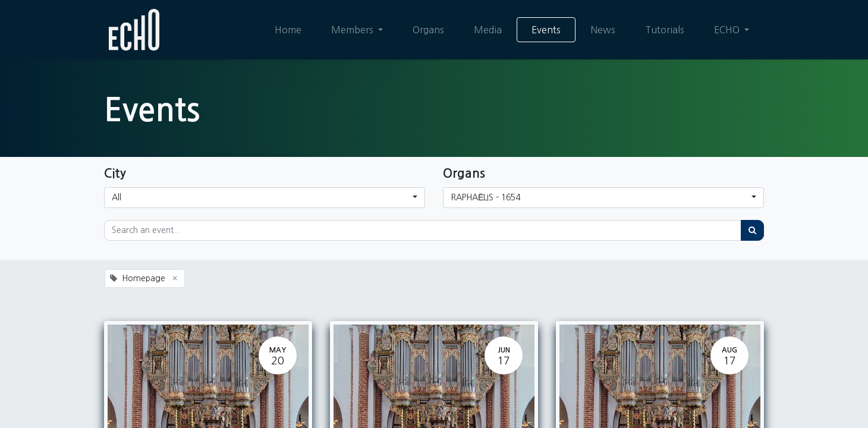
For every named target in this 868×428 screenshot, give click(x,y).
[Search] (752, 230)
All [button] (117, 197)
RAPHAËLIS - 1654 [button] (485, 197)
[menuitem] (288, 30)
